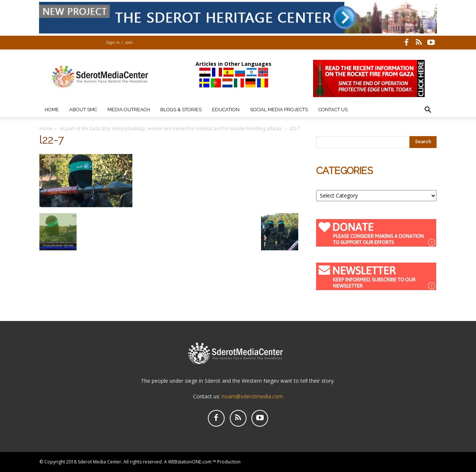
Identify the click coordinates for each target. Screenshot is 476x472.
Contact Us (333, 110)
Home (52, 110)
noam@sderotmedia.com (252, 396)
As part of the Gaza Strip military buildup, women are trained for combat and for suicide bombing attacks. (171, 129)
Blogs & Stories (181, 110)
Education (226, 110)
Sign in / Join (119, 43)
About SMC (83, 110)
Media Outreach (129, 110)
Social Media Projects (279, 110)
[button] (428, 111)
